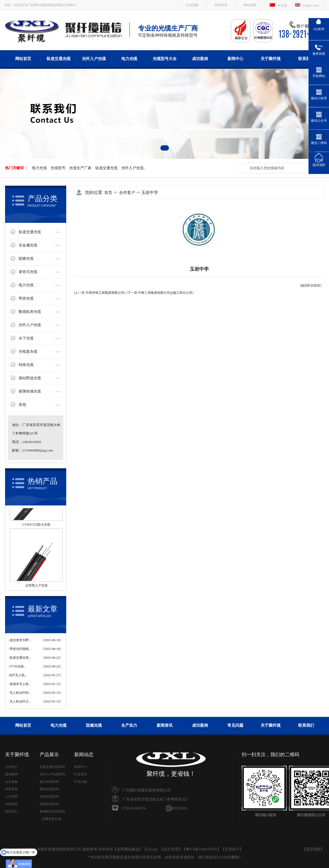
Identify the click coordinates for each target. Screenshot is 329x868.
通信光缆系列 (49, 789)
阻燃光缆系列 (49, 804)
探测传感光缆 (30, 391)
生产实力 (129, 725)
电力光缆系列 (49, 782)
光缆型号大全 (165, 59)
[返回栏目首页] (311, 286)
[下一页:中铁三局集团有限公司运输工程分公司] (160, 293)
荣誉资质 (221, 5)
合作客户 (127, 193)
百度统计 (232, 849)
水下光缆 (26, 338)
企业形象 (192, 5)
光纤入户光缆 (94, 59)
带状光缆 (26, 298)
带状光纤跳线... (20, 649)
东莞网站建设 (128, 849)
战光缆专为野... (20, 640)
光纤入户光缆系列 (52, 774)
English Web (311, 6)
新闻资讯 (165, 725)
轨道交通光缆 (59, 59)
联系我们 (306, 59)
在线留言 (11, 804)
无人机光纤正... (20, 701)
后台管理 (171, 849)
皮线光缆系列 (49, 797)
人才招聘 (11, 797)
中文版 (282, 6)
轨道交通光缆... (20, 658)
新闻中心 (235, 59)
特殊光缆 (26, 365)
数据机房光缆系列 (52, 811)
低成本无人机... (20, 684)
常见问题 (235, 725)
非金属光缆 (28, 245)
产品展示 (49, 755)
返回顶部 (313, 849)
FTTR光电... (18, 666)
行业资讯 (81, 774)
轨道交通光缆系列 (52, 767)
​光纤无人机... (18, 675)
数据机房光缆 (30, 312)
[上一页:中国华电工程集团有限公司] (100, 293)
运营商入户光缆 (36, 587)
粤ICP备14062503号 (202, 849)
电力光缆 (129, 59)
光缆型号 (58, 168)
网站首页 (23, 59)
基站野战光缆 (30, 378)
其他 (22, 405)
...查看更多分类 (50, 819)
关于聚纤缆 (271, 59)
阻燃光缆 (26, 259)
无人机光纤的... (20, 693)
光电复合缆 (28, 352)
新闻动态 (84, 755)
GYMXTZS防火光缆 (36, 526)
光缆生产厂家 (80, 168)
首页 (108, 193)
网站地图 (250, 5)
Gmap (151, 849)
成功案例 (200, 59)
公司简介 (11, 767)
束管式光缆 (28, 272)
